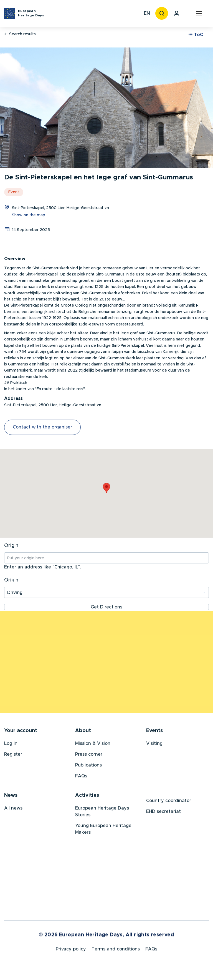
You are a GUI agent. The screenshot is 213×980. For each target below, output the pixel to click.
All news (13, 809)
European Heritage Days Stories (102, 813)
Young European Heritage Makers (103, 830)
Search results (20, 34)
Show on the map (29, 215)
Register (13, 755)
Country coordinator (169, 802)
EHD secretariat (163, 813)
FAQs (81, 777)
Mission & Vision (93, 745)
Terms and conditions (116, 951)
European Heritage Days (31, 13)
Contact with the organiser (42, 427)
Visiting (154, 745)
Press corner (89, 755)
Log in (11, 745)
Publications (88, 766)
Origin (11, 546)
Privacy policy (71, 951)
